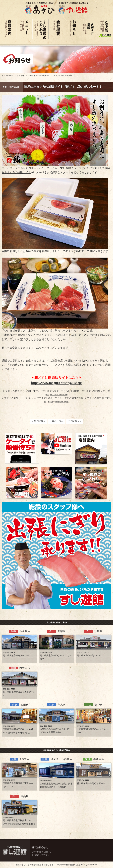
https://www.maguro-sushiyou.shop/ (56, 383)
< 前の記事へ (39, 421)
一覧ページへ (56, 421)
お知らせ (20, 76)
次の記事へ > (74, 421)
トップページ (7, 76)
